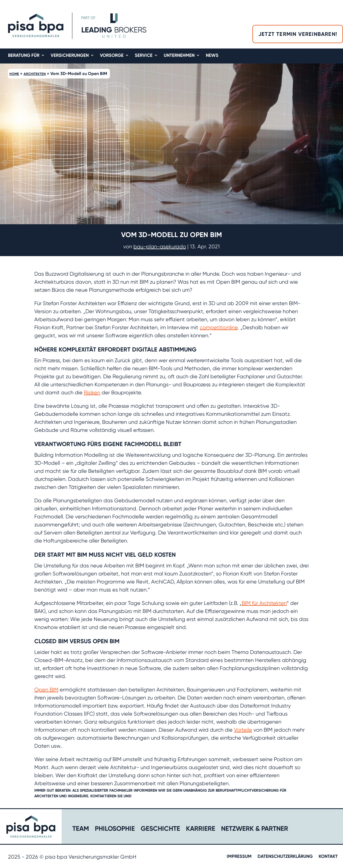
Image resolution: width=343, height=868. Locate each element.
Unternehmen (179, 56)
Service (144, 56)
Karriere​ (201, 830)
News (212, 56)
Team (81, 830)
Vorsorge (112, 56)
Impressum (239, 857)
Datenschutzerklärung (285, 857)
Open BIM (46, 690)
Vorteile (243, 730)
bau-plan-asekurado (160, 247)
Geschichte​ (160, 830)
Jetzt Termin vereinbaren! (298, 34)
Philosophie (115, 830)
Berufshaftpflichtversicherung (247, 790)
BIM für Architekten (264, 603)
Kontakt (328, 857)
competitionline (219, 328)
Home (14, 74)
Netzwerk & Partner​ (255, 830)
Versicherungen (70, 56)
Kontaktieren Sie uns (111, 796)
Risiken (92, 393)
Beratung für (24, 56)
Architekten (35, 74)
